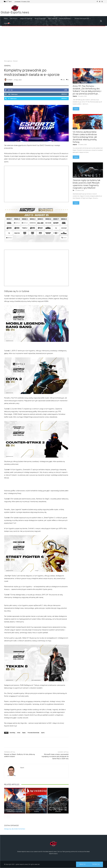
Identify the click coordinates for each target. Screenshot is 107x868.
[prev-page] (5, 817)
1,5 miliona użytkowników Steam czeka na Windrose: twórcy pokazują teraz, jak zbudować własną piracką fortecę (36, 808)
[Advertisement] (53, 42)
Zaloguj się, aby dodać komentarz (15, 829)
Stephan (75, 96)
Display (24, 733)
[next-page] (9, 817)
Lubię (66, 90)
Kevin (11, 80)
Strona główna (8, 61)
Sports (43, 733)
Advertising (12, 733)
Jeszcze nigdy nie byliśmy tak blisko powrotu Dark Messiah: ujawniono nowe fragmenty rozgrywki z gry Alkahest (58, 808)
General (15, 61)
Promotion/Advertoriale (33, 733)
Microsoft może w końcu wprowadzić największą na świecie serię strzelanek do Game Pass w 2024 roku (55, 756)
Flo (73, 190)
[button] (101, 21)
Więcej (76, 109)
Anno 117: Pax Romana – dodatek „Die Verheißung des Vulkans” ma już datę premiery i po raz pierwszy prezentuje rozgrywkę (15, 808)
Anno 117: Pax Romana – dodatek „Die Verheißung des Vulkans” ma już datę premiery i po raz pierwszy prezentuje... (87, 90)
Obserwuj (64, 94)
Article (19, 733)
